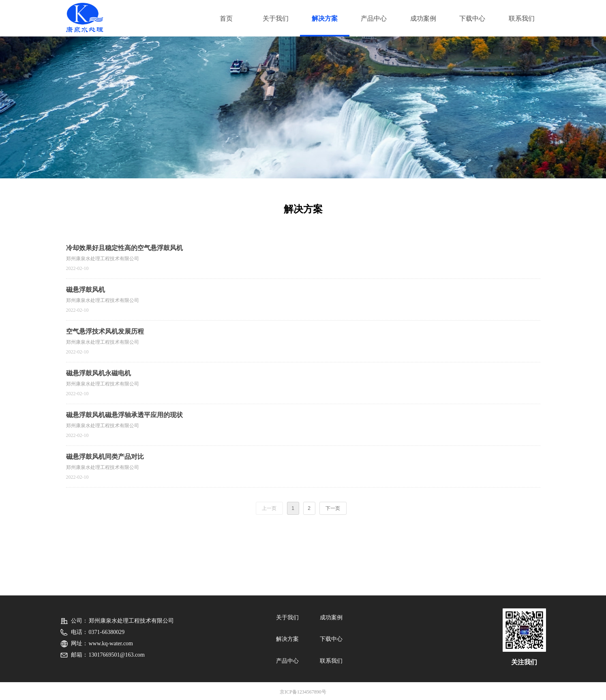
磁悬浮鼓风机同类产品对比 (105, 457)
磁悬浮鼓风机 (86, 290)
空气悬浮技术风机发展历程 (105, 331)
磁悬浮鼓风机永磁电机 (99, 373)
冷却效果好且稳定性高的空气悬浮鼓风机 (124, 248)
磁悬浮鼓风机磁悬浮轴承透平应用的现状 (124, 415)
